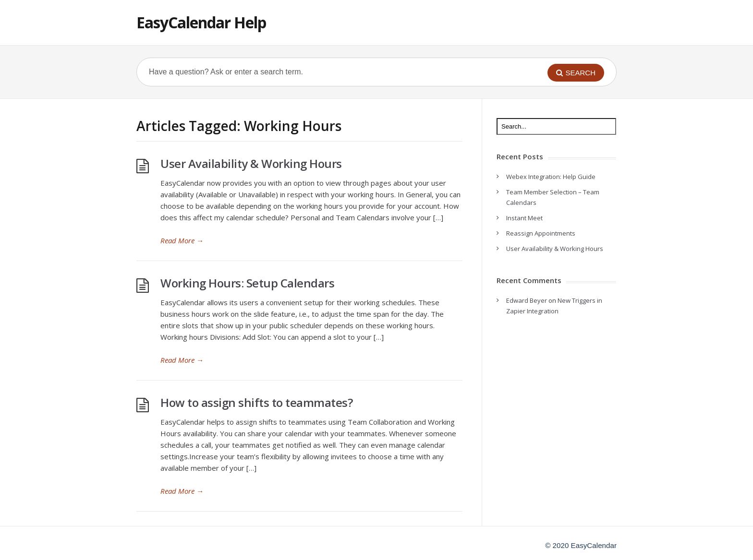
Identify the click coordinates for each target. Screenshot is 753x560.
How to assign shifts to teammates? (256, 402)
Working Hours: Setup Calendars (247, 283)
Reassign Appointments (541, 233)
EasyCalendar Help (201, 22)
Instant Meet (524, 218)
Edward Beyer (527, 300)
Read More (182, 240)
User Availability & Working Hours (251, 163)
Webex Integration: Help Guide (551, 177)
